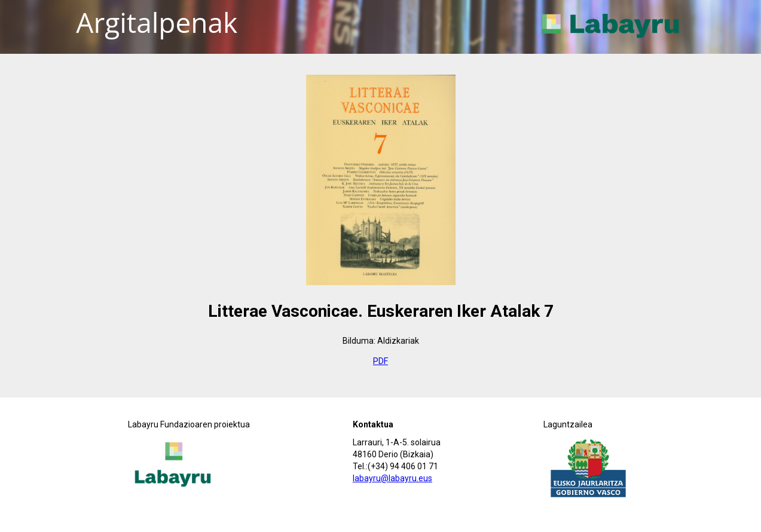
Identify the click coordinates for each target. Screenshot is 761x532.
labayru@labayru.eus (392, 478)
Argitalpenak (157, 22)
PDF (380, 361)
